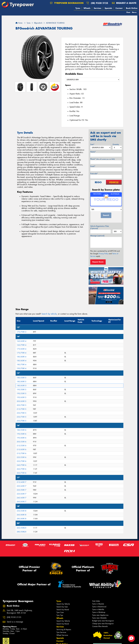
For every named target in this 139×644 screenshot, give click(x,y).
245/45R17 (22, 498)
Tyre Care (60, 612)
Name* (93, 152)
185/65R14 (22, 361)
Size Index (96, 601)
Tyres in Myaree (98, 604)
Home (19, 23)
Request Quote (98, 262)
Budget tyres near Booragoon (103, 621)
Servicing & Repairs (64, 630)
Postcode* (94, 174)
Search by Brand (63, 610)
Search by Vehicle (63, 604)
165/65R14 (22, 341)
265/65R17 (22, 502)
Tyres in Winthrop (99, 612)
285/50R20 (22, 532)
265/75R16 (22, 473)
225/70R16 (22, 461)
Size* (92, 144)
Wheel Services (62, 635)
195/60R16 (22, 438)
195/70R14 (22, 368)
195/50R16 (22, 434)
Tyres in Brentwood (99, 607)
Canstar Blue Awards (100, 626)
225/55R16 (22, 457)
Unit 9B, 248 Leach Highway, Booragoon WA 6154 (20, 612)
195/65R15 (22, 397)
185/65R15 (22, 386)
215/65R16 (22, 450)
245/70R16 (22, 465)
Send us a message (15, 622)
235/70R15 (22, 413)
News (134, 12)
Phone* (102, 159)
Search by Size (62, 607)
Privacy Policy (104, 254)
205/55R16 (22, 442)
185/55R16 (22, 430)
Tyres (78, 8)
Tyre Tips (60, 615)
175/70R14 (22, 353)
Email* (93, 166)
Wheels (87, 8)
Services (98, 8)
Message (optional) (97, 236)
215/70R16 (22, 453)
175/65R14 (22, 349)
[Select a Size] (92, 80)
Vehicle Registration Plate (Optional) (100, 227)
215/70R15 (22, 409)
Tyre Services (61, 632)
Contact (119, 8)
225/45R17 (22, 486)
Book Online (132, 8)
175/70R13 (22, 332)
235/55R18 (22, 511)
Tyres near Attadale (99, 618)
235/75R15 (22, 417)
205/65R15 (22, 401)
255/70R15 (22, 421)
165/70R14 (22, 345)
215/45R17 (22, 482)
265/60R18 (22, 515)
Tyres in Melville (98, 609)
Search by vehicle (49, 314)
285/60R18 (22, 519)
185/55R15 (22, 378)
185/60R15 (22, 382)
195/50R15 (22, 390)
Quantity (116, 144)
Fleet (128, 12)
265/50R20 (22, 528)
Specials (108, 8)
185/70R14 (22, 365)
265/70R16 (22, 469)
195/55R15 (22, 393)
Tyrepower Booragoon (67, 3)
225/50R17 (22, 490)
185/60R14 (22, 357)
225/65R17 (22, 494)
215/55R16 (22, 446)
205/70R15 (22, 405)
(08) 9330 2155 (99, 3)
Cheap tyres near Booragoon (103, 624)
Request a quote (124, 3)
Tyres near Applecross (100, 615)
